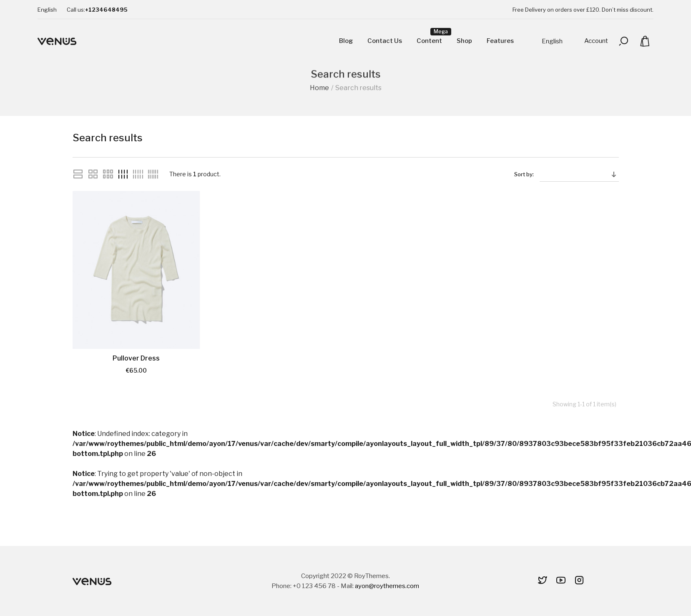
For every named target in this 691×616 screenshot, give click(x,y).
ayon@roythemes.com (387, 586)
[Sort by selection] (579, 174)
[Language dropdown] (47, 10)
